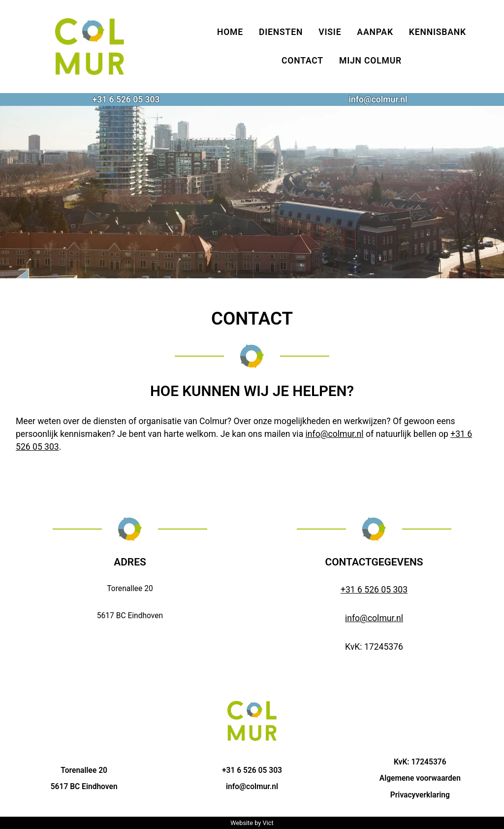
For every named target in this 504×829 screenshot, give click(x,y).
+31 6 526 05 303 (126, 99)
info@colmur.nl (378, 99)
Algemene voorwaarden (420, 778)
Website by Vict (252, 823)
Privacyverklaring (420, 795)
